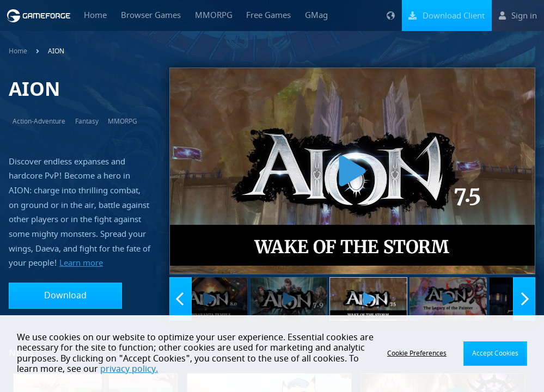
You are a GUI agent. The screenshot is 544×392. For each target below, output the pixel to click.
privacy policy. (129, 369)
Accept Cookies (495, 353)
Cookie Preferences (417, 353)
